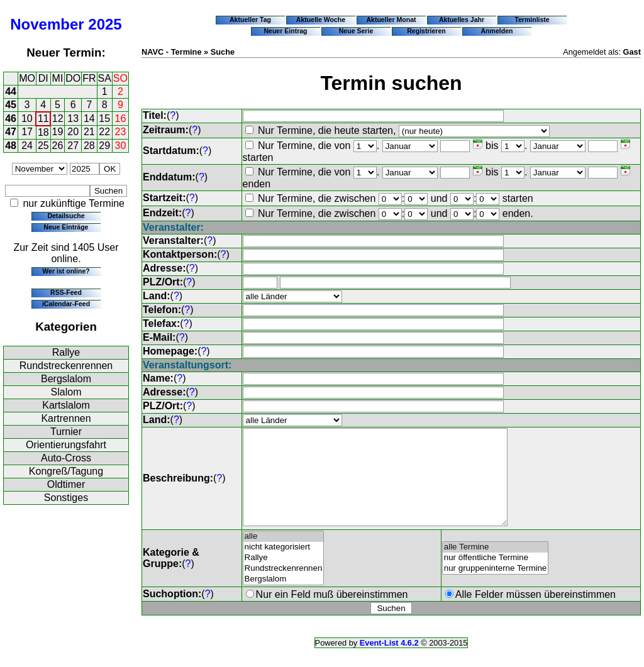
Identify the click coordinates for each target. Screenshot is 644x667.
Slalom (66, 392)
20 (73, 132)
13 (73, 119)
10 (27, 119)
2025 (105, 24)
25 (43, 146)
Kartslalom (66, 405)
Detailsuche (66, 216)
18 (43, 132)
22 (104, 132)
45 (11, 105)
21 (89, 132)
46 (11, 119)
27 (73, 146)
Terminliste (532, 19)
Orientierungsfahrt (66, 445)
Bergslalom (66, 379)
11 (43, 119)
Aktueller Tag (250, 19)
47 (11, 132)
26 (58, 146)
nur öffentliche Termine (496, 577)
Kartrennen (66, 418)
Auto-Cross (66, 458)
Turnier (66, 432)
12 (58, 119)
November (47, 24)
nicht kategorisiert (284, 566)
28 (89, 146)
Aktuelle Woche (321, 19)
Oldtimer (66, 484)
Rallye (66, 352)
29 (104, 146)
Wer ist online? (66, 271)
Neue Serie (356, 31)
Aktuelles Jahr (462, 19)
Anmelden (497, 31)
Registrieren (426, 31)
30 (121, 146)
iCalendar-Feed (66, 304)
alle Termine (496, 566)
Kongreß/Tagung (66, 471)
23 (121, 132)
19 (58, 132)
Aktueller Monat (391, 19)
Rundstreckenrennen (66, 366)
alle (284, 555)
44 (11, 91)
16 (121, 119)
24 (27, 146)
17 (27, 132)
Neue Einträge (66, 227)
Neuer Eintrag (285, 31)
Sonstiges (66, 498)
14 (89, 119)
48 (11, 146)
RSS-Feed (66, 292)
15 (104, 119)
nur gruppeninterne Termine (496, 587)
